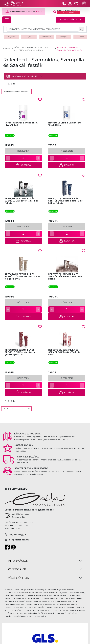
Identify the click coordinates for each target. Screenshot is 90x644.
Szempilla (64, 37)
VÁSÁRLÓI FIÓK (18, 578)
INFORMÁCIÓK (18, 561)
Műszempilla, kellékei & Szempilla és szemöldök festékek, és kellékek (31, 49)
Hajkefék (12, 37)
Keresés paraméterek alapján (22, 76)
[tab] (45, 76)
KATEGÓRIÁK (17, 569)
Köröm (81, 37)
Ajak (29, 37)
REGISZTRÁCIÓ (68, 12)
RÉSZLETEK (23, 151)
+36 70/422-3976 (17, 535)
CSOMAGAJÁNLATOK (71, 20)
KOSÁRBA (23, 165)
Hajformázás (46, 37)
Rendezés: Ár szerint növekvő (16, 92)
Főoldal (7, 49)
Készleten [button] (10, 135)
